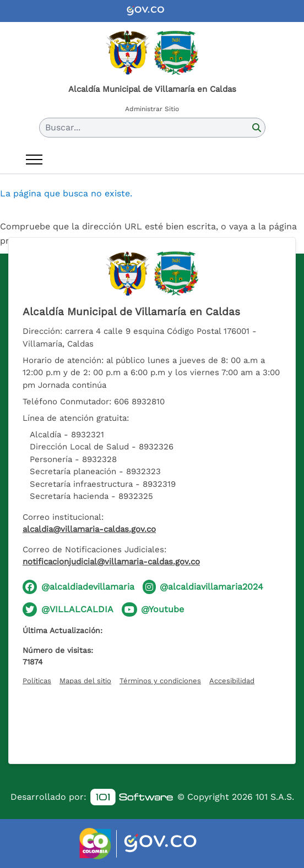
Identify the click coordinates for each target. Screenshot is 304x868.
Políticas (37, 681)
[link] (132, 797)
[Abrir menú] (34, 160)
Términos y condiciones (160, 681)
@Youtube (162, 609)
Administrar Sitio (152, 109)
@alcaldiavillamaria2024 (211, 587)
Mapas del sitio (85, 681)
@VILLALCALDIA (77, 609)
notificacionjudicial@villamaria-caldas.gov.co (111, 562)
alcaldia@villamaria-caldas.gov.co (89, 529)
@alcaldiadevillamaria (88, 587)
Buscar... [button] (63, 127)
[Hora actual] (152, 722)
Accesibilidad (232, 681)
